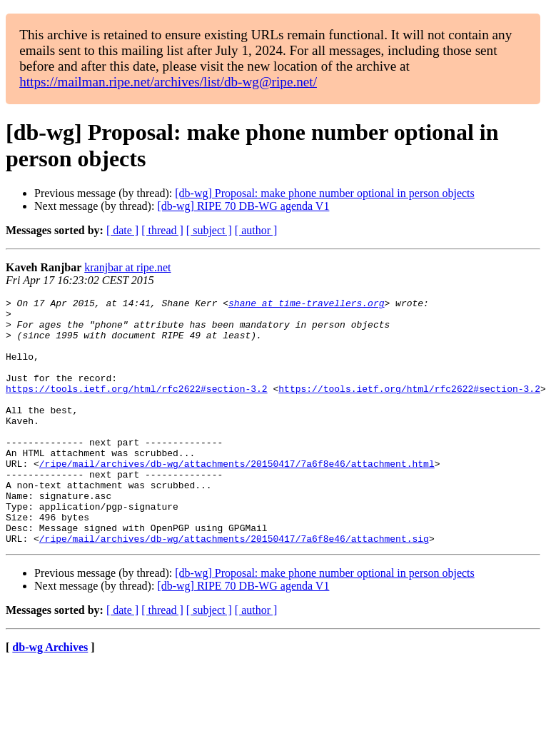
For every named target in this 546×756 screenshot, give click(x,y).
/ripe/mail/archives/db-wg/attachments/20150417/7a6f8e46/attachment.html (237, 498)
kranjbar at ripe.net (127, 267)
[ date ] (122, 230)
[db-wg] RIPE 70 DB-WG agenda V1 (243, 206)
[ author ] (256, 230)
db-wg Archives (50, 696)
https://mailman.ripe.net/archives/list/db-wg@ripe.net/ (168, 82)
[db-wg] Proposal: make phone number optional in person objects (324, 193)
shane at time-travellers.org (306, 305)
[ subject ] (209, 230)
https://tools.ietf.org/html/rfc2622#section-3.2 (137, 408)
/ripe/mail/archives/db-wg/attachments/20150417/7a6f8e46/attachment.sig (234, 588)
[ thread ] (162, 230)
